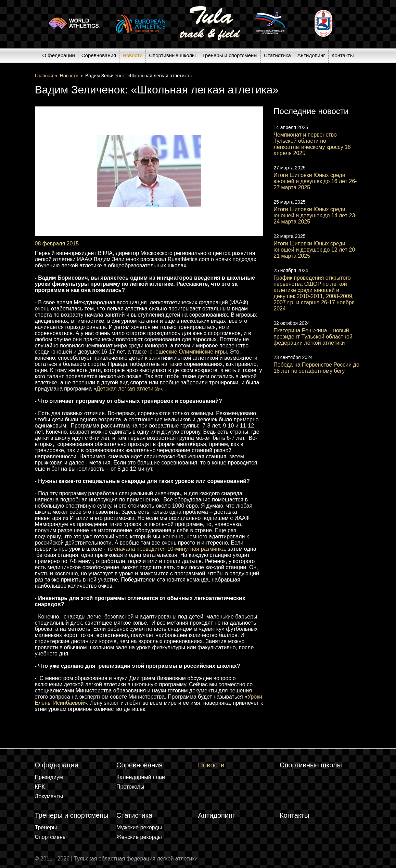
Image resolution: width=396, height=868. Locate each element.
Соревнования (99, 55)
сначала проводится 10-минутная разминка (169, 549)
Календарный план (141, 777)
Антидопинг (311, 55)
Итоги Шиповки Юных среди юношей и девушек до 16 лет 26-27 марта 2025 (315, 181)
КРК (40, 787)
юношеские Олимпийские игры (187, 352)
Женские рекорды (139, 837)
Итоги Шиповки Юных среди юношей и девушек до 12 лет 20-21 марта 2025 (315, 250)
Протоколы (130, 787)
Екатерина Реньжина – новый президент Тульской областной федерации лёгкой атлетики (313, 337)
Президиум (49, 777)
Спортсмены (51, 837)
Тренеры (46, 827)
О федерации (58, 55)
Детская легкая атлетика (128, 389)
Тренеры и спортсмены (230, 55)
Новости (132, 55)
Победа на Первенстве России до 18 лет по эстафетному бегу (316, 368)
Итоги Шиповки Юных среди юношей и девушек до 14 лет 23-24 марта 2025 (315, 215)
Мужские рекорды (139, 827)
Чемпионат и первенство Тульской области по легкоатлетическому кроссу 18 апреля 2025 (312, 144)
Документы (49, 796)
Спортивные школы (172, 55)
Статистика (277, 55)
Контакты (343, 55)
